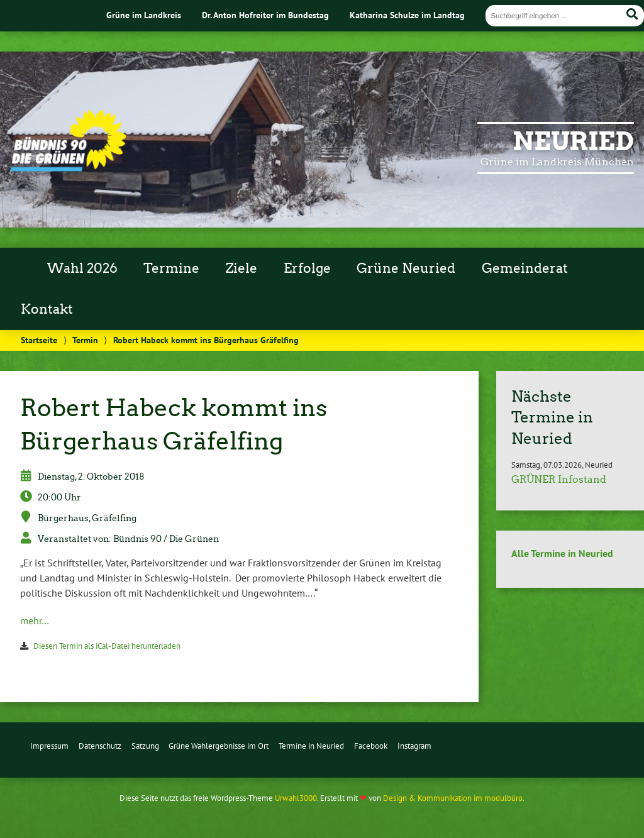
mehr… (35, 620)
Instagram (414, 746)
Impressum (49, 746)
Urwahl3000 (296, 798)
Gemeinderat (525, 268)
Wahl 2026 (82, 268)
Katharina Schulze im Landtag (407, 15)
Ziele (241, 268)
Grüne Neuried (406, 268)
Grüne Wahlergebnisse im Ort (219, 746)
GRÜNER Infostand (559, 479)
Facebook (371, 746)
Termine (171, 268)
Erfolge (307, 268)
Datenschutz (100, 746)
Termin (85, 340)
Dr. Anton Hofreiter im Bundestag (265, 15)
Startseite (39, 340)
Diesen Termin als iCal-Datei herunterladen (107, 646)
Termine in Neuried (311, 746)
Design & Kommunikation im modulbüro (453, 798)
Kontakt (47, 309)
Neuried (573, 141)
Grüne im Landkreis (144, 15)
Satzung (145, 746)
